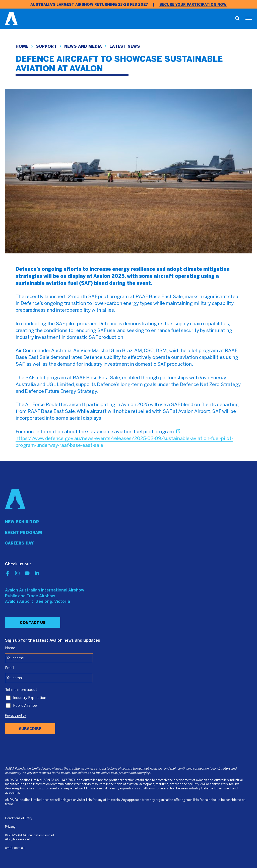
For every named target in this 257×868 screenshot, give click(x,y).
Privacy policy (16, 716)
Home (22, 46)
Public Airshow (25, 706)
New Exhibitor (22, 522)
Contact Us (33, 623)
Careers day (19, 543)
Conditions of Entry (19, 818)
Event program (23, 533)
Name (10, 648)
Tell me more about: (21, 690)
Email (10, 668)
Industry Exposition (30, 698)
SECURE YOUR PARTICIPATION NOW (193, 5)
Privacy (10, 827)
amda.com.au (15, 848)
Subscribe (30, 729)
